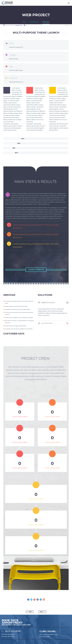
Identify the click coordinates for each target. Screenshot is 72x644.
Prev (29, 612)
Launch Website (36, 270)
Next (43, 612)
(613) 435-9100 (13, 631)
